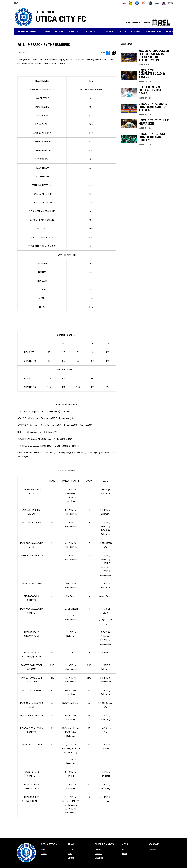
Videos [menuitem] (123, 32)
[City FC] (137, 3)
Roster (71, 850)
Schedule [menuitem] (75, 32)
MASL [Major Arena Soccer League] (17, 4)
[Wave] (171, 3)
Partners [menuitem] (136, 32)
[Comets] (144, 3)
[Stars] (157, 3)
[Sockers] (150, 3)
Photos (125, 850)
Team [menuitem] (59, 32)
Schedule (99, 854)
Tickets (98, 850)
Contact (71, 858)
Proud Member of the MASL (148, 23)
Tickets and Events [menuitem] (29, 32)
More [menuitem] (171, 32)
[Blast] (130, 3)
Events (44, 854)
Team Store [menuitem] (110, 31)
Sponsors (152, 850)
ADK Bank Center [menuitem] (154, 31)
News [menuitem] (47, 32)
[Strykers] (164, 3)
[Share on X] (114, 53)
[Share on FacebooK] (108, 53)
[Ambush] (124, 3)
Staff (70, 854)
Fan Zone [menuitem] (92, 32)
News (43, 850)
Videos (124, 854)
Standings (99, 858)
